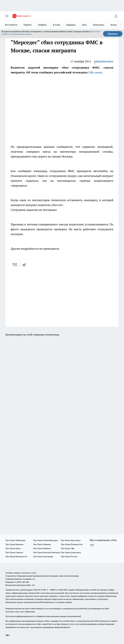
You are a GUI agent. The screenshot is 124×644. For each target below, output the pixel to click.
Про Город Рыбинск (42, 548)
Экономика (99, 25)
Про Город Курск (13, 548)
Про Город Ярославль (71, 540)
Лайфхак (42, 25)
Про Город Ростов (69, 556)
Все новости (11, 25)
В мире (57, 25)
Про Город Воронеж (15, 544)
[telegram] (25, 265)
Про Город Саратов (14, 552)
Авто (84, 25)
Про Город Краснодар (43, 556)
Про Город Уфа (68, 548)
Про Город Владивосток (16, 556)
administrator (104, 61)
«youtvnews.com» (29, 573)
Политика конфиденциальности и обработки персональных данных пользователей (43, 616)
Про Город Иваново (42, 544)
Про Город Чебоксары (15, 540)
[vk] (15, 265)
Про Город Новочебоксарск (46, 540)
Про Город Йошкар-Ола (72, 544)
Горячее (28, 25)
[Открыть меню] (7, 16)
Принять (113, 34)
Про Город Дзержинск (71, 552)
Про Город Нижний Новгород (47, 552)
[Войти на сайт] (116, 16)
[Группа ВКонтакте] (92, 545)
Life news (95, 72)
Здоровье (71, 25)
